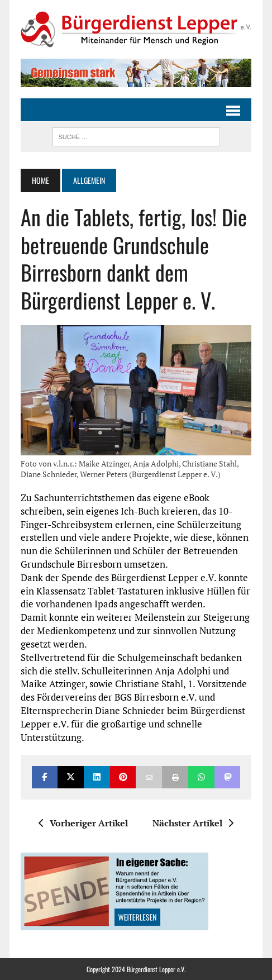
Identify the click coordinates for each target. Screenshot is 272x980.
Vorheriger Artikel (83, 823)
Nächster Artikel (193, 823)
